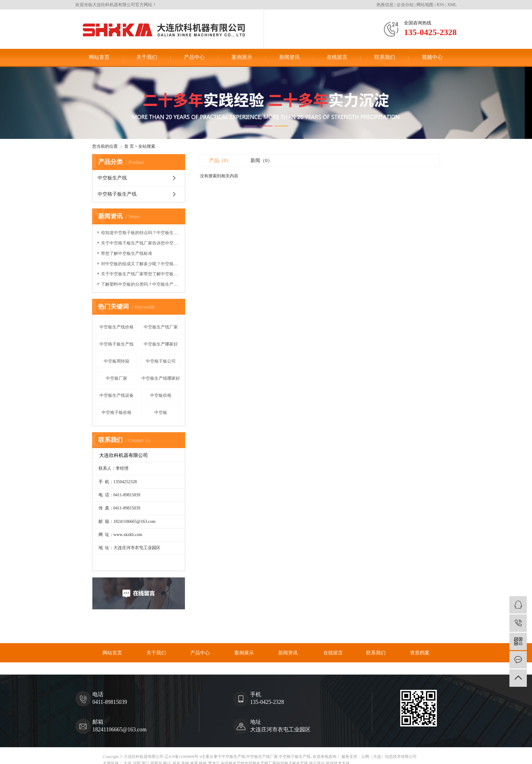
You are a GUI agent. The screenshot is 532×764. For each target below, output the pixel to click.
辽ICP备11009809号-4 (183, 757)
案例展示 (242, 57)
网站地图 (425, 5)
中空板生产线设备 (117, 395)
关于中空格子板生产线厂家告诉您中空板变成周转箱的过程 (141, 243)
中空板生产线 (112, 178)
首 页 (129, 146)
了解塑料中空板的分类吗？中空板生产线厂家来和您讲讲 (141, 284)
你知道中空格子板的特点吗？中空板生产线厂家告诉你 (141, 233)
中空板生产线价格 (117, 327)
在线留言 (337, 57)
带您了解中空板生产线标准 (127, 253)
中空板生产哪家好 (161, 344)
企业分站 (405, 5)
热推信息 (385, 5)
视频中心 (432, 57)
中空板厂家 (117, 378)
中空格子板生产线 (117, 194)
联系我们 (385, 57)
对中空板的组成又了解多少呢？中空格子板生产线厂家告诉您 (141, 264)
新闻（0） (261, 160)
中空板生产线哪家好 (161, 378)
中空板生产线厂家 (161, 327)
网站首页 (99, 57)
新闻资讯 (289, 57)
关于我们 (147, 57)
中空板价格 (161, 395)
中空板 (161, 413)
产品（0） (220, 160)
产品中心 (194, 57)
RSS (440, 5)
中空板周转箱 (117, 361)
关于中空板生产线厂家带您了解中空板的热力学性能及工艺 (141, 274)
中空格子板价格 (117, 413)
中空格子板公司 (161, 361)
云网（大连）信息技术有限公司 (389, 757)
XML (452, 5)
